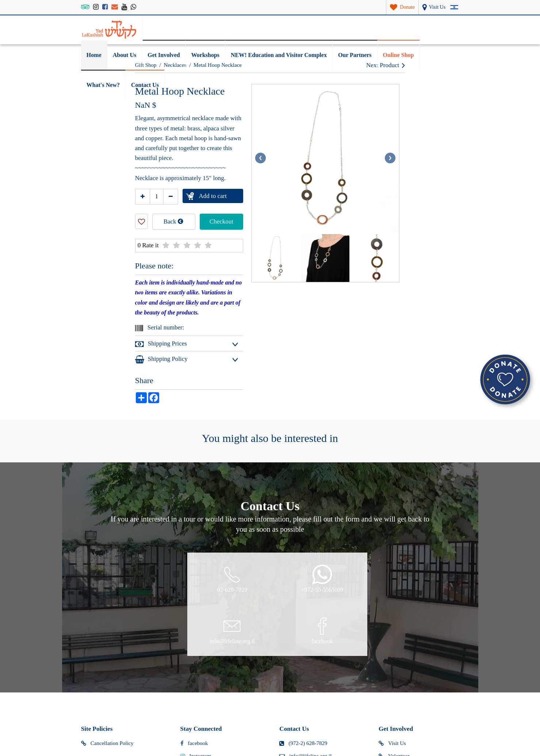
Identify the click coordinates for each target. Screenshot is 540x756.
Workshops (205, 55)
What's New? (103, 85)
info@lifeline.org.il (305, 681)
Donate (391, 694)
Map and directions (305, 694)
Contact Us (145, 85)
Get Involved (164, 55)
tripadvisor (197, 694)
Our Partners (355, 55)
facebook (194, 669)
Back (173, 221)
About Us (125, 55)
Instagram (196, 681)
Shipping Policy (161, 359)
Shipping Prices (161, 344)
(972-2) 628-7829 (303, 669)
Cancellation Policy (107, 669)
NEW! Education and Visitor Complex (279, 55)
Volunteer (394, 681)
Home (94, 55)
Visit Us (392, 669)
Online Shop (399, 55)
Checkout (221, 222)
